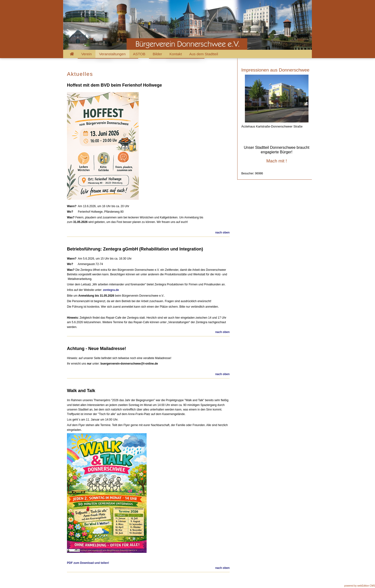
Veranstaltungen (112, 54)
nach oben (222, 233)
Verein (87, 54)
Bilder (157, 54)
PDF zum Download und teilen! (88, 563)
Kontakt (176, 54)
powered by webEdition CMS (360, 586)
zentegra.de (111, 290)
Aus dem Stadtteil (204, 54)
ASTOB (139, 54)
